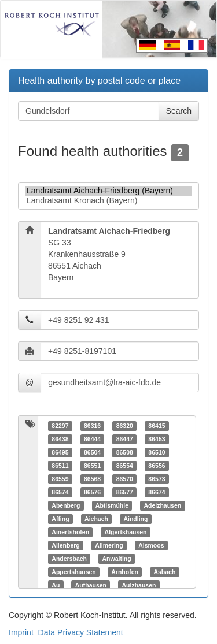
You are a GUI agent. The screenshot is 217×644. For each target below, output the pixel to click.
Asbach (164, 572)
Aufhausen (91, 585)
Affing (60, 519)
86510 (157, 452)
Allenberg (65, 545)
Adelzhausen (162, 505)
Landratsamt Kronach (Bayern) (108, 201)
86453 (157, 439)
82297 (60, 426)
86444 (92, 439)
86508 (125, 452)
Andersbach (69, 559)
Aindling (135, 519)
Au (56, 585)
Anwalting (116, 559)
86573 (157, 479)
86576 (92, 492)
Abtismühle (112, 505)
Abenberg (66, 505)
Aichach (96, 519)
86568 (92, 479)
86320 (125, 426)
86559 (60, 479)
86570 (125, 479)
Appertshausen (73, 572)
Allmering (109, 545)
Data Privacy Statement (81, 632)
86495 (60, 452)
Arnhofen (125, 572)
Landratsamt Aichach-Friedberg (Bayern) (108, 191)
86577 (125, 492)
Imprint (21, 632)
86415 (157, 426)
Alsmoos (151, 545)
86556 (157, 466)
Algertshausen (126, 532)
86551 (92, 466)
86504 (92, 452)
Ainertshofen (70, 532)
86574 (60, 492)
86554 (125, 466)
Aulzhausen (139, 585)
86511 (60, 466)
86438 (60, 439)
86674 (157, 492)
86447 (125, 439)
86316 (92, 426)
